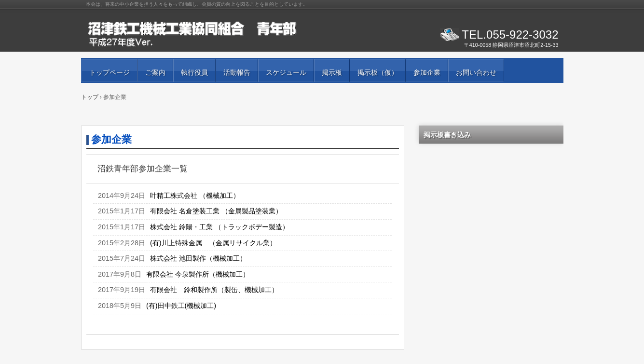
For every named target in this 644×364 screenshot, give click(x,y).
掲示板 (332, 72)
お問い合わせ (476, 72)
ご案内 (155, 72)
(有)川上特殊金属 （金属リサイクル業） (213, 243)
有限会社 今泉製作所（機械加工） (198, 274)
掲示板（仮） (378, 72)
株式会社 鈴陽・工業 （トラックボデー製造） (219, 227)
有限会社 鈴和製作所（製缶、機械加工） (214, 290)
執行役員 (194, 72)
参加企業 (427, 72)
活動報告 (237, 72)
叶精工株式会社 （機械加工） (195, 196)
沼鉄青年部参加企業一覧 (143, 169)
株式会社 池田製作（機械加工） (198, 258)
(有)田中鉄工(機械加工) (181, 306)
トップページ (110, 72)
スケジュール (286, 72)
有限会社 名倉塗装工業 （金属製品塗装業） (216, 211)
